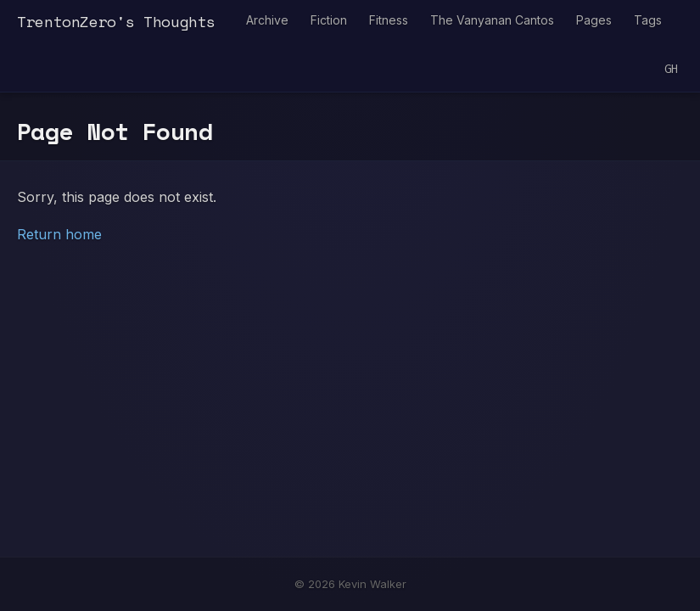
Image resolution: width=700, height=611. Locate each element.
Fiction (329, 20)
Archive (267, 20)
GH (671, 69)
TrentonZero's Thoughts (116, 21)
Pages (594, 20)
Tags (648, 20)
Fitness (389, 20)
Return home (59, 234)
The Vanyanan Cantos (492, 20)
